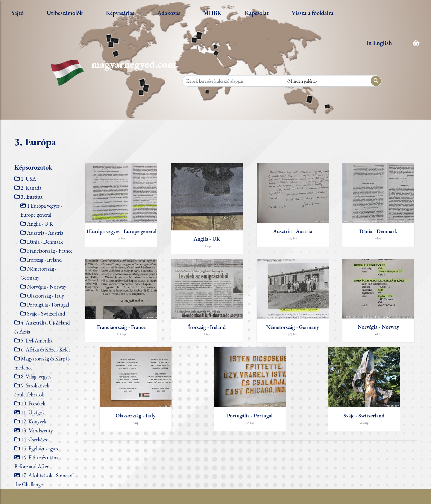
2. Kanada (31, 188)
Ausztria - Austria (45, 233)
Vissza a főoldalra (312, 13)
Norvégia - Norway (47, 287)
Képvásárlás (120, 13)
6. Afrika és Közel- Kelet (45, 350)
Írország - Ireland (44, 260)
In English (379, 43)
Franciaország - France (50, 251)
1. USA (29, 179)
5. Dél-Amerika (37, 341)
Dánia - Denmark (45, 242)
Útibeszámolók (65, 13)
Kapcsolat (257, 13)
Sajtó (17, 13)
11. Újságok (33, 412)
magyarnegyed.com (133, 64)
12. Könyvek (34, 421)
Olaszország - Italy (45, 296)
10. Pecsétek (33, 403)
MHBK (212, 13)
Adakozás (169, 13)
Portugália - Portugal (48, 305)
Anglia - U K (40, 224)
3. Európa (32, 197)
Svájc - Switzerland (46, 314)
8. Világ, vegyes (36, 377)
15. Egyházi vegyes (40, 448)
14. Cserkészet (35, 439)
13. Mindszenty (37, 430)
